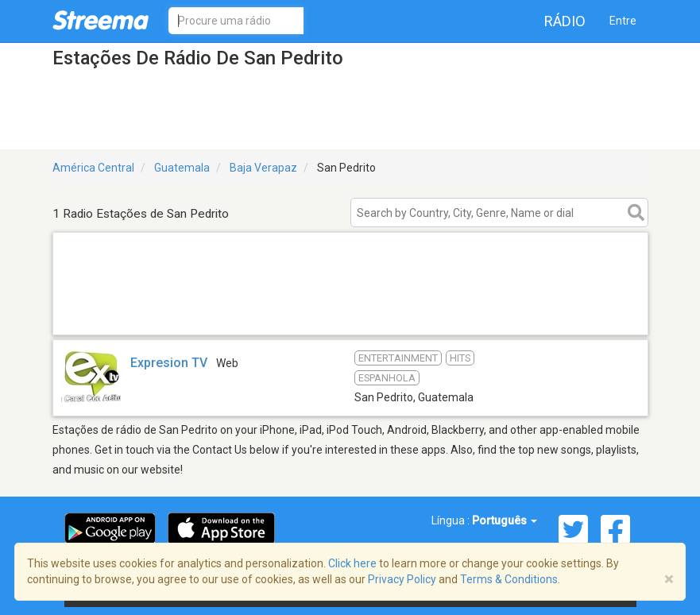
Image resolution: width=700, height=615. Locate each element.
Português (505, 520)
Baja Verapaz (263, 168)
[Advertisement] (350, 314)
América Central (93, 168)
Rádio (565, 21)
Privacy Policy (402, 579)
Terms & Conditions (509, 579)
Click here (352, 563)
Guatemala (182, 168)
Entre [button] (623, 21)
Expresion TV (169, 363)
